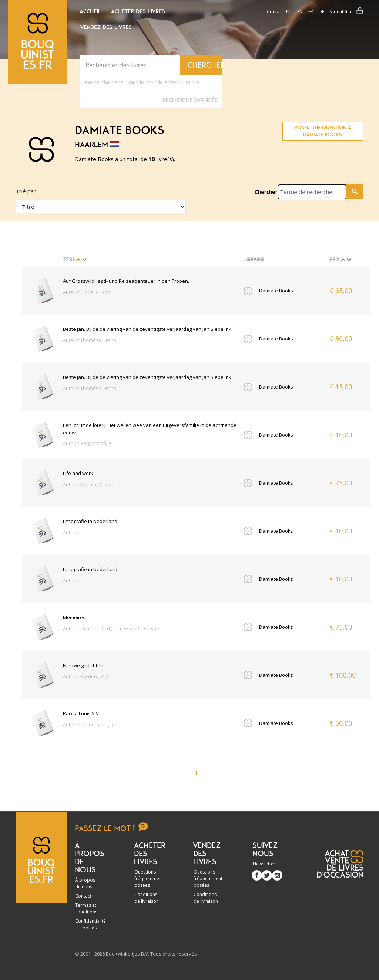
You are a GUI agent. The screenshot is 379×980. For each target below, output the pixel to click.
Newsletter (264, 864)
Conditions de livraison (147, 898)
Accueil (90, 11)
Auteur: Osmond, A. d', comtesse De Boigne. (112, 628)
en (300, 12)
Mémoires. (75, 617)
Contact (275, 12)
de (321, 12)
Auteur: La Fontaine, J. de (90, 725)
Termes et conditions (86, 908)
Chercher (266, 192)
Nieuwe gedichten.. (84, 665)
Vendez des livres (106, 27)
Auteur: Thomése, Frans (90, 340)
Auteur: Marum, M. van (88, 484)
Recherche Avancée (190, 100)
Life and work (78, 473)
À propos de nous (85, 883)
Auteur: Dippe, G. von (87, 292)
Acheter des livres (138, 11)
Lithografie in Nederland (90, 521)
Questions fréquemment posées (149, 879)
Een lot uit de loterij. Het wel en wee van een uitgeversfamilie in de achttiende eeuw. (150, 429)
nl (289, 12)
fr (311, 12)
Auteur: (71, 532)
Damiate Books (276, 291)
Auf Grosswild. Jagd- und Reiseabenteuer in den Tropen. (126, 281)
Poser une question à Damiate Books (323, 131)
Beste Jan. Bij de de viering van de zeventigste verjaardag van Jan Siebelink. (148, 329)
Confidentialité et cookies (90, 924)
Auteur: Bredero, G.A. (86, 676)
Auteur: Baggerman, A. (88, 443)
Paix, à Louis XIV (81, 713)
